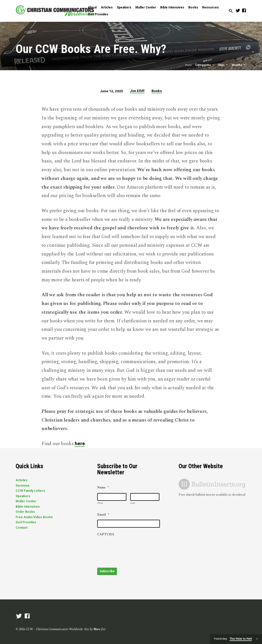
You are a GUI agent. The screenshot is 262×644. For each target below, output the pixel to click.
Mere (97, 629)
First (100, 503)
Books (193, 7)
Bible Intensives (172, 7)
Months (239, 65)
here (80, 444)
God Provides (98, 14)
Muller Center (146, 7)
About (92, 7)
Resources (210, 7)
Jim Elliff (137, 91)
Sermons (23, 486)
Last (133, 503)
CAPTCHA (106, 535)
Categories (205, 65)
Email (103, 515)
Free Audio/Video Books (34, 517)
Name (103, 488)
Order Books (25, 512)
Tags (223, 65)
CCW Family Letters (30, 491)
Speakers (124, 7)
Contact (21, 528)
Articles (107, 7)
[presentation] (136, 549)
